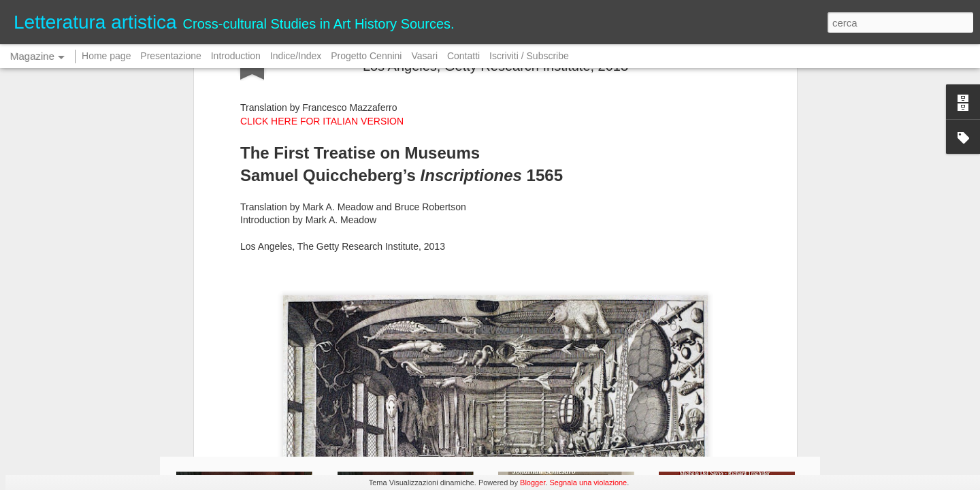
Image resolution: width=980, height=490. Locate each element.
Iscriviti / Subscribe (529, 56)
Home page (106, 56)
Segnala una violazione (588, 483)
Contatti (463, 56)
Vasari (424, 56)
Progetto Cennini (367, 56)
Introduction (236, 56)
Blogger (533, 483)
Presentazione (171, 56)
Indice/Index (296, 56)
